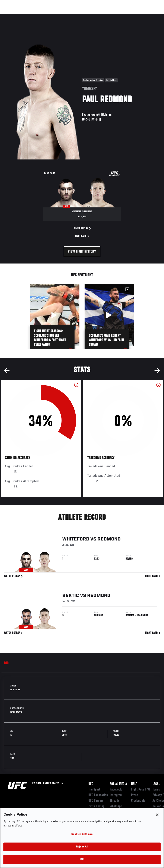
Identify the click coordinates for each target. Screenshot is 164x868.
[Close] (157, 815)
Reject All (82, 847)
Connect (84, 16)
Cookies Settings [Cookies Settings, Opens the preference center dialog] (82, 834)
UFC (91, 784)
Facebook (116, 790)
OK (82, 860)
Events (12, 16)
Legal (156, 784)
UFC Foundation (98, 795)
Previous (7, 371)
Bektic (71, 597)
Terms (156, 790)
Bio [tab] (6, 663)
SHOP (138, 16)
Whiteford (76, 540)
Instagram (116, 795)
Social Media (118, 784)
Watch (101, 16)
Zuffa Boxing (118, 18)
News (65, 16)
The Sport (94, 790)
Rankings (30, 16)
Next (157, 371)
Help (134, 784)
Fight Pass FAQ (141, 790)
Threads (115, 801)
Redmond (109, 540)
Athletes (49, 16)
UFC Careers (96, 801)
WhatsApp (116, 806)
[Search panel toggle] (150, 16)
